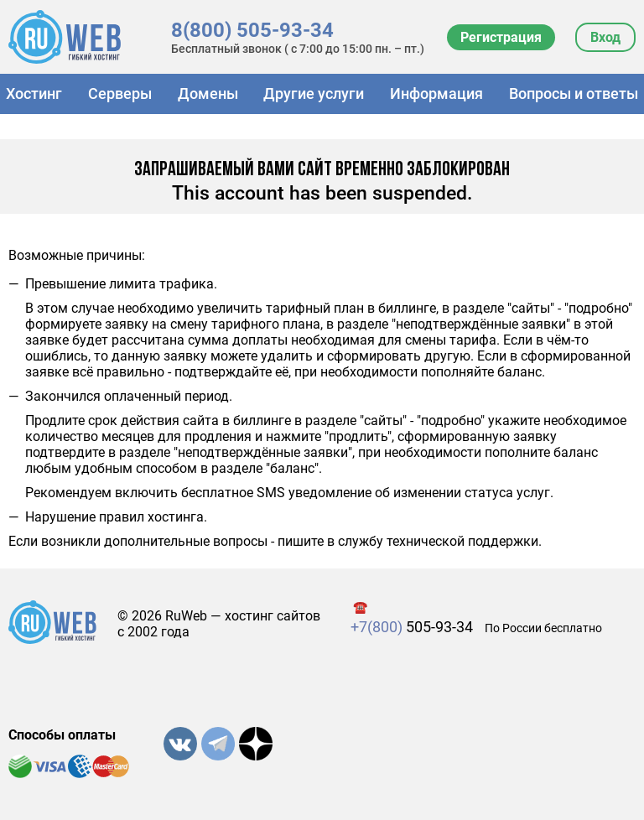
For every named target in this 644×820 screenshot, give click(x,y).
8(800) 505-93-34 (252, 30)
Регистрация (501, 37)
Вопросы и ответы (574, 93)
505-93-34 (412, 627)
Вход (605, 37)
